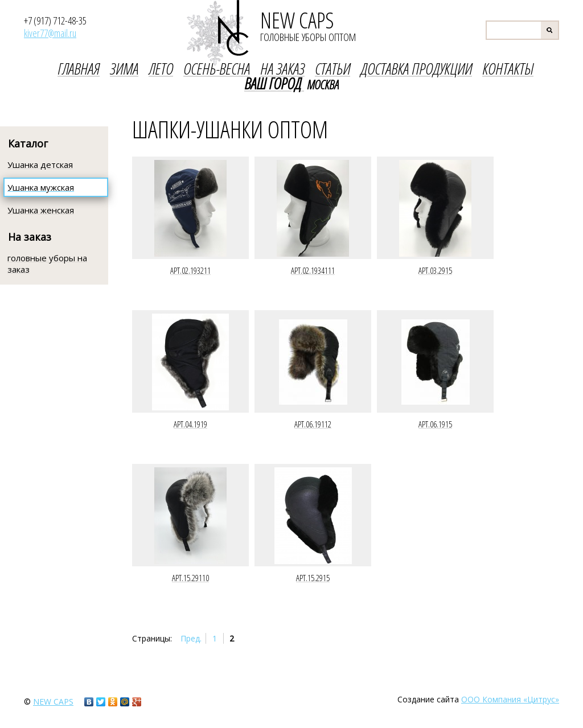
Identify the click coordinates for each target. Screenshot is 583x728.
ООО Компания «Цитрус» (510, 699)
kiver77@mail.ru (50, 33)
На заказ (30, 237)
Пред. (191, 638)
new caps (53, 702)
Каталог (28, 143)
